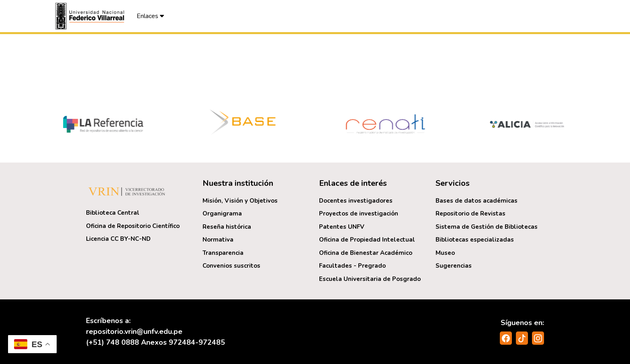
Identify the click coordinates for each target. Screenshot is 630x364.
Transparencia (223, 253)
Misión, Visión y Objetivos (240, 201)
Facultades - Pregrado (352, 266)
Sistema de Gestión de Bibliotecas (487, 227)
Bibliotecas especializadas (475, 240)
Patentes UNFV (342, 227)
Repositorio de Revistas (470, 214)
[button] (91, 16)
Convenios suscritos (231, 266)
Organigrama (222, 214)
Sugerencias (454, 266)
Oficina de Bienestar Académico (366, 253)
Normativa (218, 240)
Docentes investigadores (356, 201)
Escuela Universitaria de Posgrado (370, 279)
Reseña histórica (227, 227)
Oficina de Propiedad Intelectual (367, 240)
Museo (445, 253)
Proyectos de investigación (359, 214)
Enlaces (150, 16)
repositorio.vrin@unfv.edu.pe (134, 331)
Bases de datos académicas (477, 201)
